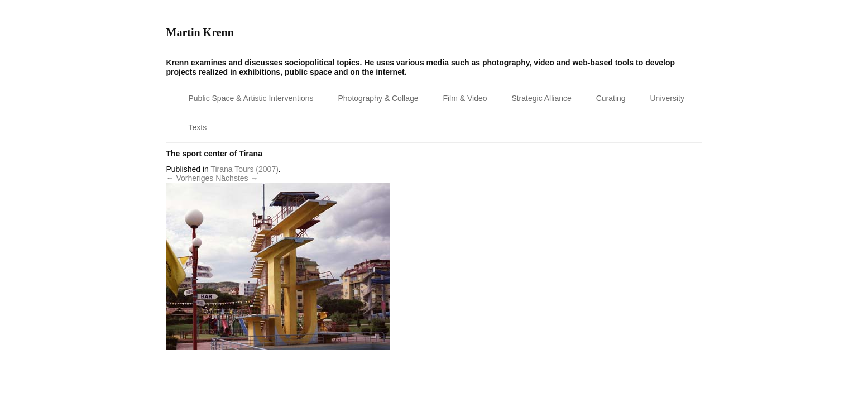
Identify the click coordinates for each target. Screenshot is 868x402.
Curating (611, 98)
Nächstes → (237, 178)
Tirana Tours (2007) (244, 169)
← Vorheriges (190, 178)
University (667, 98)
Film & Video (465, 98)
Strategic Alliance (541, 98)
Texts (198, 127)
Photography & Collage (378, 98)
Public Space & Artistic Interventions (251, 98)
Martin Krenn (200, 32)
